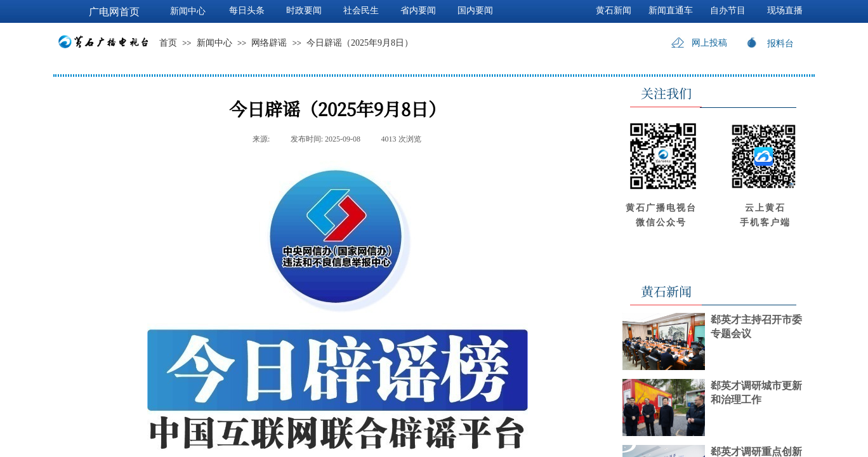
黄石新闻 (614, 10)
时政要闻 (304, 10)
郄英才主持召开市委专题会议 (756, 327)
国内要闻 (475, 10)
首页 (168, 43)
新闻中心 (214, 43)
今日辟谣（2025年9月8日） (360, 43)
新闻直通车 (671, 10)
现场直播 (785, 10)
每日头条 (247, 10)
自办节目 (728, 10)
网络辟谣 (269, 43)
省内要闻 (418, 10)
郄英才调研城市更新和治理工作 (756, 393)
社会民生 (361, 10)
